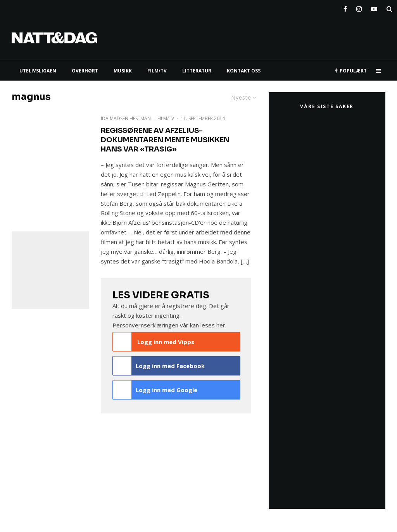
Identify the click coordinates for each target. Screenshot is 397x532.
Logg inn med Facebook (159, 366)
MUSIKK (123, 71)
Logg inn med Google (155, 390)
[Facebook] (345, 7)
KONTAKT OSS (244, 71)
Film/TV (166, 118)
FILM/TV (157, 71)
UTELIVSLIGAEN (38, 71)
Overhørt (85, 71)
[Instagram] (359, 7)
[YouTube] (374, 7)
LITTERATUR (197, 71)
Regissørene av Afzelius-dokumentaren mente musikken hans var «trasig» (165, 140)
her (221, 325)
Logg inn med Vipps (154, 342)
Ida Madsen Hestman (126, 118)
